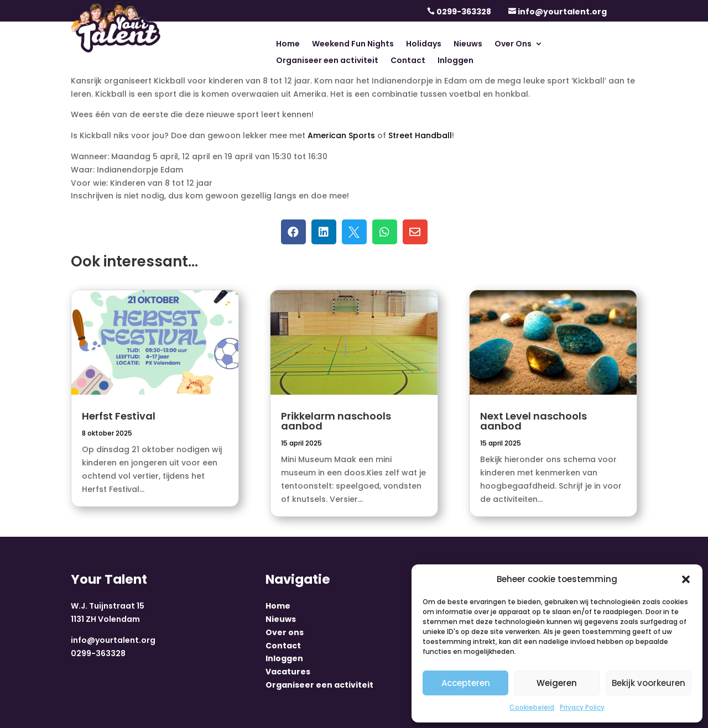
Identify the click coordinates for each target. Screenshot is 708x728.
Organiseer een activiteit (327, 61)
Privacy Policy (582, 707)
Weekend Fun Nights (353, 44)
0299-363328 (464, 12)
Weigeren (557, 683)
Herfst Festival (119, 416)
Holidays (424, 44)
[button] (686, 579)
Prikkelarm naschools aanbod (336, 421)
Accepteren (466, 683)
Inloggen (455, 61)
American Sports (341, 135)
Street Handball (420, 135)
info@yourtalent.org (562, 12)
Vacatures (288, 672)
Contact (408, 61)
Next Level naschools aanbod (533, 421)
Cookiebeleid (532, 707)
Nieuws (468, 44)
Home (288, 44)
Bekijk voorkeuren (649, 683)
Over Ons (513, 44)
